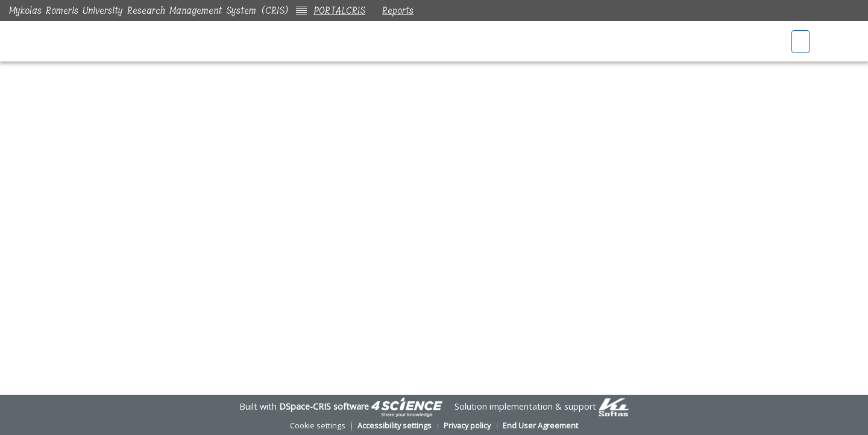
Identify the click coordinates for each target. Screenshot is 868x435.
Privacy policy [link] (467, 426)
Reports (400, 11)
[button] (802, 42)
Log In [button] (842, 42)
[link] (407, 406)
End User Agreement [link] (540, 426)
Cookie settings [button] (318, 426)
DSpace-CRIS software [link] (324, 406)
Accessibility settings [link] (395, 426)
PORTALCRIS (339, 11)
